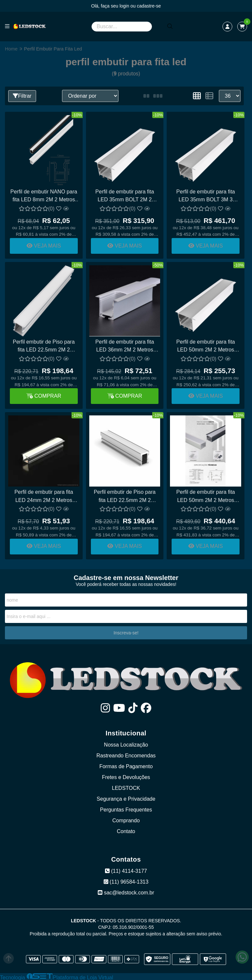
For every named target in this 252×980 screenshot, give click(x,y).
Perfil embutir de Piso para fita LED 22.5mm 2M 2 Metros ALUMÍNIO (44, 346)
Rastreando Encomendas (126, 755)
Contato (126, 831)
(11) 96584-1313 (126, 881)
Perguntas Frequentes (126, 809)
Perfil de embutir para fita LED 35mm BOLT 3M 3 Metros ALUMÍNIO (205, 196)
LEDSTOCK (126, 787)
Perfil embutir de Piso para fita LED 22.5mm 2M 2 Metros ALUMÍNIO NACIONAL (125, 496)
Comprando (126, 820)
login (125, 6)
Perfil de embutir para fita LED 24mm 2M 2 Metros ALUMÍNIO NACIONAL (44, 496)
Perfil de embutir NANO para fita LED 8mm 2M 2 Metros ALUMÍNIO (44, 196)
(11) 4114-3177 (126, 870)
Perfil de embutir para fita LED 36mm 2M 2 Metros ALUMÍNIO (125, 346)
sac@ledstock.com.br (126, 892)
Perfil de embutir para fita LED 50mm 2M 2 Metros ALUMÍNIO (205, 496)
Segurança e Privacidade (126, 798)
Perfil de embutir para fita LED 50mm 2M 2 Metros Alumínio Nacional (205, 346)
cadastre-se (149, 6)
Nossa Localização (126, 744)
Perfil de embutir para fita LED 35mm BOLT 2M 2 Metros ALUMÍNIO (125, 196)
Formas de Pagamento (126, 766)
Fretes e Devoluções (126, 777)
